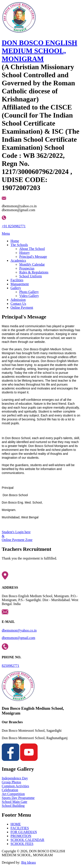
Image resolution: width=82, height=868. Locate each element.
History (24, 253)
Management (20, 284)
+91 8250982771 (14, 226)
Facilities (17, 280)
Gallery (16, 288)
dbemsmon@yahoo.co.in (19, 630)
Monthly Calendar (32, 264)
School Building (13, 806)
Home (15, 241)
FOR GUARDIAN (24, 832)
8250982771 (10, 666)
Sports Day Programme (18, 798)
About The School (32, 249)
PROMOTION (21, 836)
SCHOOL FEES (22, 844)
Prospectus (27, 268)
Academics (18, 260)
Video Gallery (29, 296)
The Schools (19, 245)
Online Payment (22, 308)
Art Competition (13, 794)
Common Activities (15, 786)
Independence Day (15, 778)
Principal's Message (33, 257)
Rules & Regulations (34, 272)
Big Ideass (29, 862)
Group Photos (11, 782)
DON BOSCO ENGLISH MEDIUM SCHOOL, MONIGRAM (39, 51)
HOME (16, 824)
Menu (6, 233)
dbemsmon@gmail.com (18, 638)
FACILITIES (20, 828)
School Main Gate (14, 802)
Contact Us (18, 304)
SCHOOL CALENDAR (27, 840)
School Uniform (31, 276)
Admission (18, 300)
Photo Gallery (29, 292)
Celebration (10, 790)
